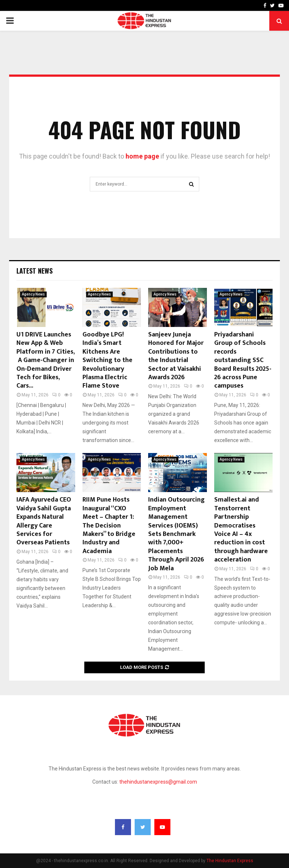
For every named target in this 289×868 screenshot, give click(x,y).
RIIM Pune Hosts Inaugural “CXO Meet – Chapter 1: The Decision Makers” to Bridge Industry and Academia (109, 525)
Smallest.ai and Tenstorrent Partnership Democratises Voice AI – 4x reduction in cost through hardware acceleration (241, 530)
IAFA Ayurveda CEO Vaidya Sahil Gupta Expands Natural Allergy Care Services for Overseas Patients (44, 521)
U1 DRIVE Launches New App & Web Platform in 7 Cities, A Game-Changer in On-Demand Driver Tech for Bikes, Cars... (45, 360)
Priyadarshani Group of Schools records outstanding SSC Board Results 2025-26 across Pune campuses (243, 360)
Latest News (34, 271)
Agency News (33, 294)
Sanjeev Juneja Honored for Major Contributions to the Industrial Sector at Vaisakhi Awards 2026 (176, 356)
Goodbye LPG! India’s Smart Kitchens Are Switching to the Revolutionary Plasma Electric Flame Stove (107, 360)
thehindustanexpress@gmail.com (158, 782)
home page (142, 156)
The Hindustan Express (230, 861)
